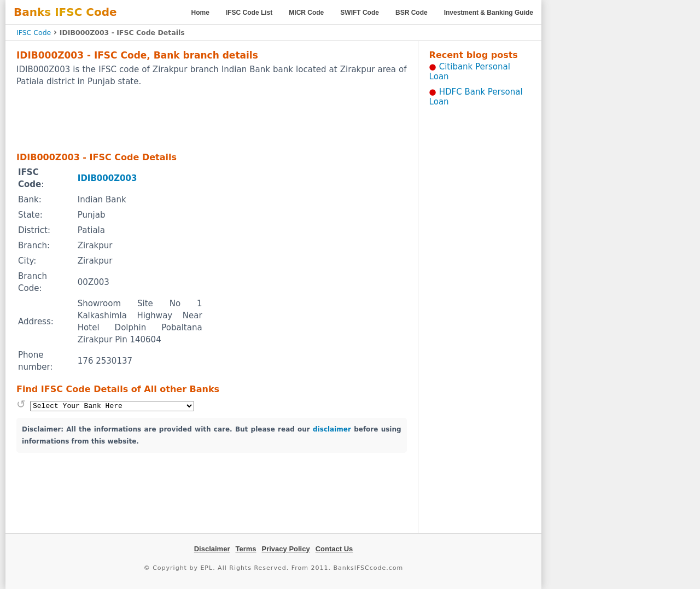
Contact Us (334, 549)
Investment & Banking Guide (489, 13)
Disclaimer (212, 549)
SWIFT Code (360, 13)
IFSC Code (34, 33)
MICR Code (306, 13)
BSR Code (412, 13)
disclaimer (332, 429)
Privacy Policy (286, 549)
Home (200, 13)
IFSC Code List (249, 13)
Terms (246, 549)
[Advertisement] (212, 119)
